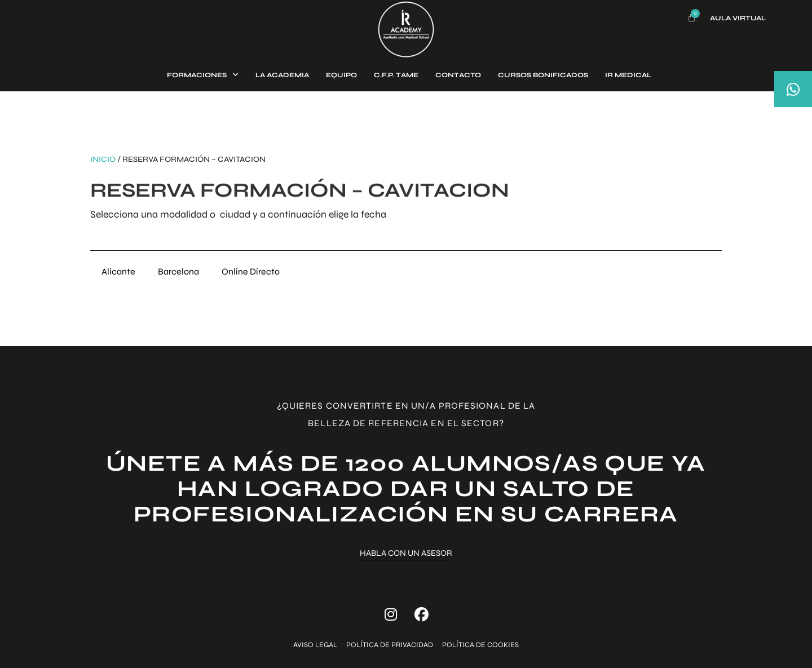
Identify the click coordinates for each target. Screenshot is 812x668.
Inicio (103, 159)
